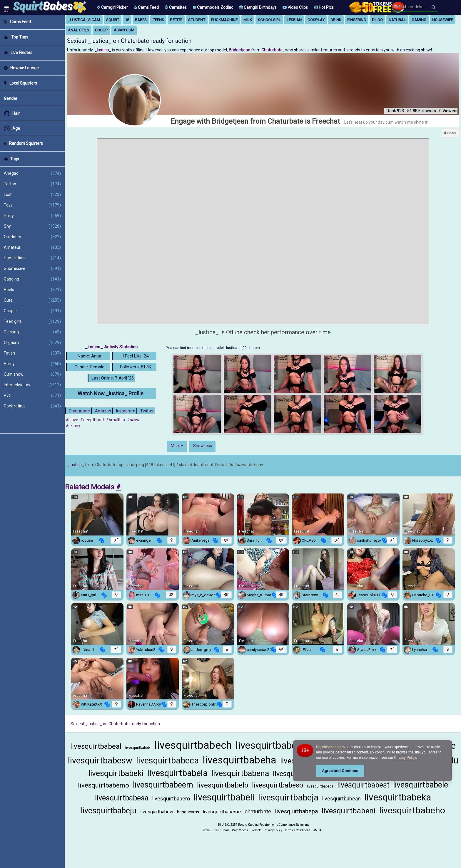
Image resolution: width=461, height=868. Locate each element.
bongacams (188, 812)
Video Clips (295, 7)
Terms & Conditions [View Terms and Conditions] (298, 830)
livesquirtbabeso (278, 785)
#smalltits (116, 420)
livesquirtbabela (177, 773)
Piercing (32, 332)
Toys (32, 205)
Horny (32, 364)
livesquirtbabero (171, 799)
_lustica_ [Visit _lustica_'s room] (103, 50)
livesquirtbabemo (103, 785)
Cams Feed (146, 7)
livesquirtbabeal (96, 746)
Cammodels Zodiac (213, 7)
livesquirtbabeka (398, 797)
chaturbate (258, 811)
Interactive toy (32, 385)
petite (176, 20)
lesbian (294, 20)
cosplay (316, 20)
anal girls (78, 30)
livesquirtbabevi (157, 812)
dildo (377, 20)
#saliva (134, 420)
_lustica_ (76, 465)
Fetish (32, 353)
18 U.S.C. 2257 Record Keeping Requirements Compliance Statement (263, 825)
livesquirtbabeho (412, 810)
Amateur (32, 247)
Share (226, 830)
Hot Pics (324, 7)
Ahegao (32, 173)
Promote (256, 830)
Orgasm (32, 343)
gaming (419, 20)
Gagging (32, 279)
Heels (32, 290)
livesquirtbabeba (320, 786)
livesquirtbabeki (116, 773)
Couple (32, 311)
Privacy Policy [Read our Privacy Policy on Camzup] (273, 830)
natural (397, 20)
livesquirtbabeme (222, 812)
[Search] (434, 7)
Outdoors (32, 237)
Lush (32, 194)
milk (248, 20)
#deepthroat (92, 420)
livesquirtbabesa (122, 798)
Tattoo (32, 184)
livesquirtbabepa (296, 811)
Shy (32, 226)
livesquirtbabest (363, 785)
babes (141, 20)
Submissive (32, 268)
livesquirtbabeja (288, 798)
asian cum (124, 30)
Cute (32, 300)
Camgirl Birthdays (258, 7)
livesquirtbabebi (138, 748)
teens (158, 20)
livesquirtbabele (421, 785)
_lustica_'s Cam (84, 20)
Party (32, 216)
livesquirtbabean (341, 799)
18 (127, 20)
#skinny (73, 426)
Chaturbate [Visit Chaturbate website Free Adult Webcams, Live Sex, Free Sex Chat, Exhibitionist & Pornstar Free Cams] (272, 50)
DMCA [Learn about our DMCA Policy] (317, 830)
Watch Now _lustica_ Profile (111, 393)
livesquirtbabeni (349, 811)
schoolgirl (269, 20)
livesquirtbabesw (100, 760)
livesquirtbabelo (223, 785)
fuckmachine (224, 20)
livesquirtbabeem (163, 785)
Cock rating (32, 406)
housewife (443, 20)
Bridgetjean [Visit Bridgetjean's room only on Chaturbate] (240, 50)
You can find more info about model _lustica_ (203, 348)
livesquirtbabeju (109, 811)
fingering (357, 20)
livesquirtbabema (273, 745)
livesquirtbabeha (239, 760)
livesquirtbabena (240, 773)
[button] (112, 7)
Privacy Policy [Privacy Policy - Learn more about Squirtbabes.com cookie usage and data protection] (405, 758)
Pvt (32, 395)
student (197, 20)
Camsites (176, 7)
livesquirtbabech (193, 745)
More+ (177, 446)
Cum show (32, 374)
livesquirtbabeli (224, 797)
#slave (72, 420)
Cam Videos (240, 830)
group (101, 30)
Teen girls (32, 321)
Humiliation (32, 258)
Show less (203, 446)
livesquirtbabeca (167, 760)
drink (336, 20)
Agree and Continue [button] (340, 771)
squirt (113, 20)
